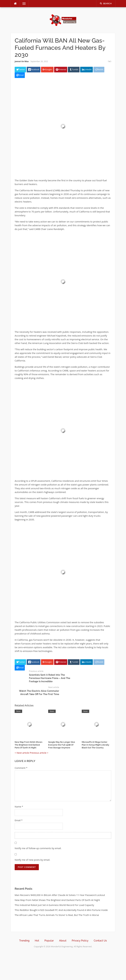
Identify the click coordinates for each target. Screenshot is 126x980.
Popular (49, 941)
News (18, 711)
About (63, 941)
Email (19, 820)
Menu (23, 4)
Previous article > (39, 753)
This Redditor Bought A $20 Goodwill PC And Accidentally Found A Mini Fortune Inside (61, 910)
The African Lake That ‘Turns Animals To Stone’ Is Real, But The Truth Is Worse (57, 915)
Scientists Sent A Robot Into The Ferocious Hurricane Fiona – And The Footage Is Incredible (50, 678)
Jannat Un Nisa (22, 61)
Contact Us (100, 941)
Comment (21, 768)
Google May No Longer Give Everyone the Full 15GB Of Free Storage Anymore (62, 745)
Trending (24, 941)
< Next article (22, 753)
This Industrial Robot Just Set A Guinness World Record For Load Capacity (54, 905)
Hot (37, 941)
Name (19, 807)
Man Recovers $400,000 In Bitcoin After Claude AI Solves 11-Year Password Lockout (60, 895)
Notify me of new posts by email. (32, 860)
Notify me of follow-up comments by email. (38, 848)
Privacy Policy (80, 941)
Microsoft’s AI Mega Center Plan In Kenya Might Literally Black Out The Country (95, 745)
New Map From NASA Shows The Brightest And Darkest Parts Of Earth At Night (28, 745)
